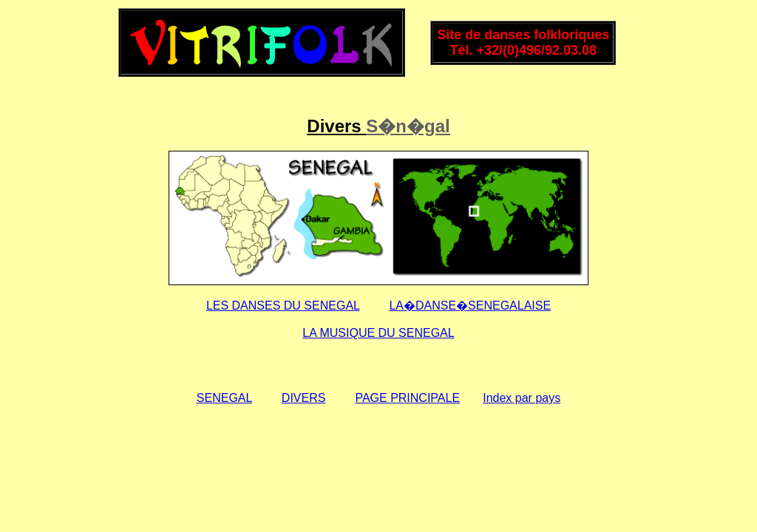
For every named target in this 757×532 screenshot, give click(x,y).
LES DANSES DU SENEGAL (283, 306)
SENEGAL (224, 398)
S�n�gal (408, 126)
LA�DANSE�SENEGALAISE (470, 306)
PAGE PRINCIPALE (407, 398)
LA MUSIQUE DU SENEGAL (378, 333)
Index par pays (522, 398)
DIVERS (304, 398)
